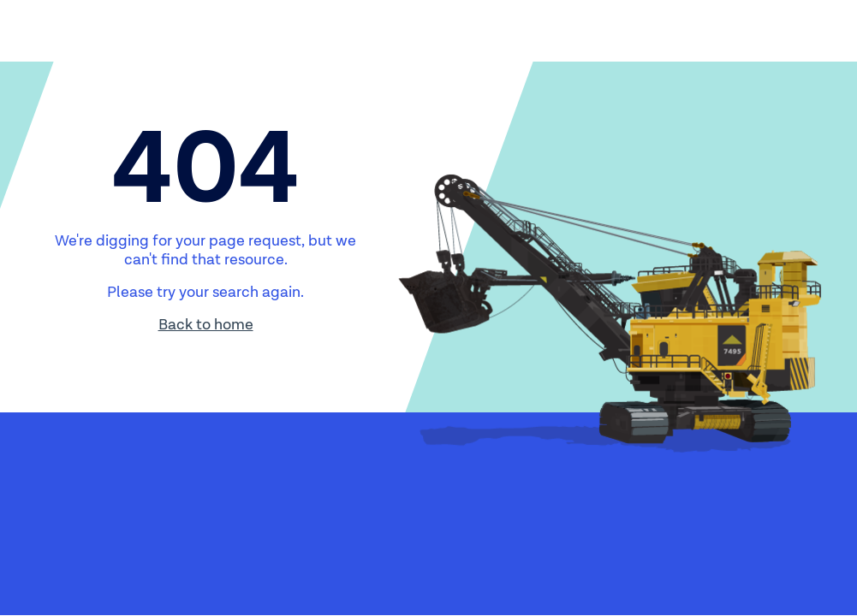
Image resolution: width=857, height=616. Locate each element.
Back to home (206, 325)
